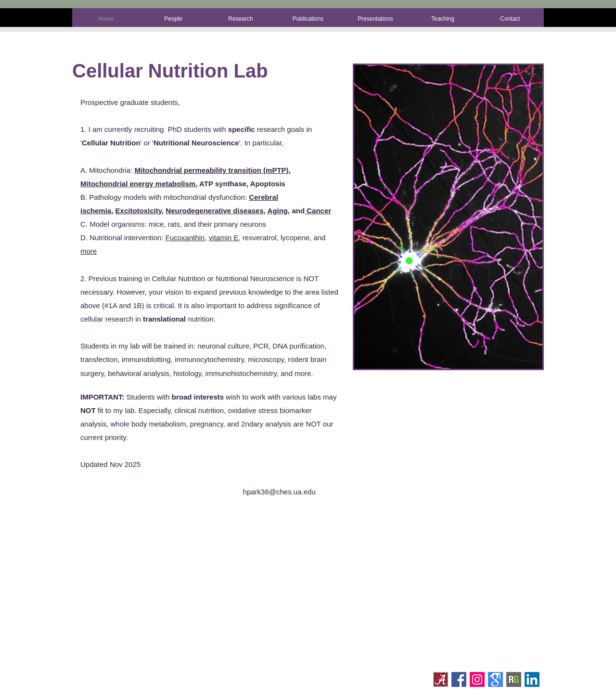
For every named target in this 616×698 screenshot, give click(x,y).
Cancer (318, 211)
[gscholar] (495, 679)
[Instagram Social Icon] (477, 679)
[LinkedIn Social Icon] (532, 679)
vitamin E (224, 238)
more (89, 251)
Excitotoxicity (139, 211)
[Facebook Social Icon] (459, 679)
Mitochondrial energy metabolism (138, 184)
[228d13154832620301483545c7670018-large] (514, 679)
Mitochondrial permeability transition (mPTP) (212, 170)
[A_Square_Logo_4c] (441, 679)
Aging (278, 211)
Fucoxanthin (185, 238)
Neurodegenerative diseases (214, 211)
